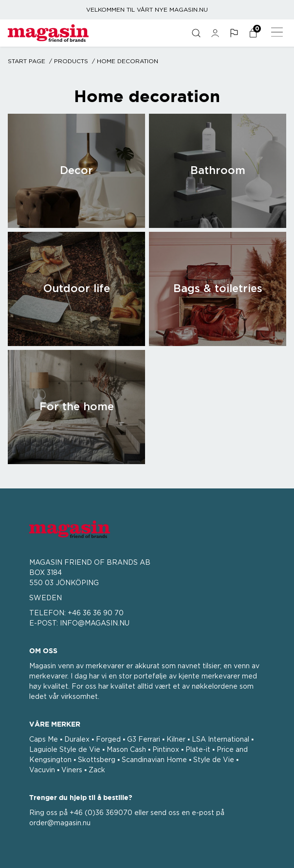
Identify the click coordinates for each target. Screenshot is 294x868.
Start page (27, 61)
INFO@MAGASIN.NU (95, 624)
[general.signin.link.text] (215, 33)
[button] (234, 33)
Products (71, 61)
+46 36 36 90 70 (96, 613)
